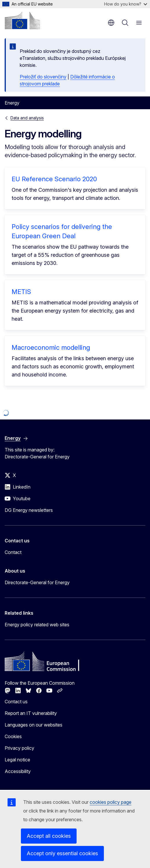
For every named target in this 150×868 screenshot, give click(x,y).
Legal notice (17, 760)
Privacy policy (19, 748)
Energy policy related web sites (37, 625)
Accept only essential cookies (62, 853)
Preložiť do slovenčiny (43, 77)
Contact (13, 552)
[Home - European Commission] (22, 20)
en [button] (111, 23)
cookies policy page (111, 802)
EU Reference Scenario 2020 (54, 179)
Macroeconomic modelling (51, 347)
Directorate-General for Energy (37, 582)
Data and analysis (27, 118)
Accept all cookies (49, 836)
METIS (21, 292)
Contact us (16, 702)
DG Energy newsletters (29, 510)
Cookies (13, 736)
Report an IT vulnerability (31, 713)
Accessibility (18, 771)
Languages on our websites (34, 725)
